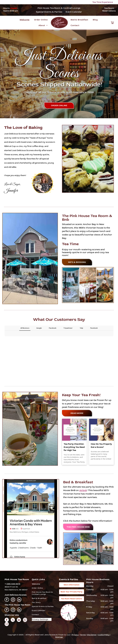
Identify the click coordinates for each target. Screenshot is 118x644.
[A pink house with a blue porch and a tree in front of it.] (88, 549)
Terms (83, 635)
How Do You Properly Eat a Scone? (101, 446)
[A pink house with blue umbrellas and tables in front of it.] (72, 549)
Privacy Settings (40, 619)
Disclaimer (92, 635)
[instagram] (13, 600)
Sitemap (59, 637)
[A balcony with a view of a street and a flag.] (105, 549)
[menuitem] (59, 8)
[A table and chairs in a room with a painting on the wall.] (88, 285)
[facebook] (7, 600)
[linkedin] (19, 600)
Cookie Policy (104, 635)
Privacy (75, 635)
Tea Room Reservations (109, 9)
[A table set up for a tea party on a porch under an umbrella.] (71, 285)
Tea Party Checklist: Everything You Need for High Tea (74, 447)
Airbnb (83, 490)
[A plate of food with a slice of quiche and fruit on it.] (105, 285)
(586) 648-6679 (13, 584)
